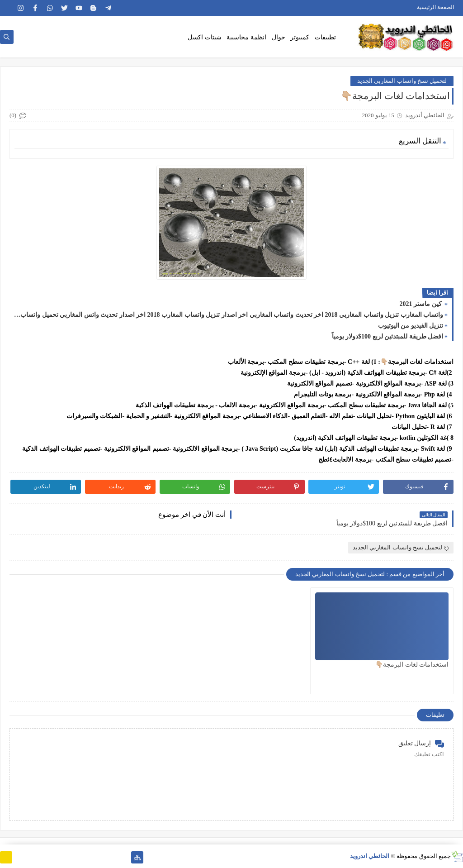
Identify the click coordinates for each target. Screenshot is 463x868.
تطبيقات (325, 37)
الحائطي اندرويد (370, 856)
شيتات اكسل (205, 37)
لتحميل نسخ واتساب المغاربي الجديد (402, 81)
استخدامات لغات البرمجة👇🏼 (412, 665)
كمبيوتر (300, 37)
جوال (279, 37)
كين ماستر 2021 (422, 304)
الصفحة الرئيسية (435, 7)
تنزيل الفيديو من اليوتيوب (411, 326)
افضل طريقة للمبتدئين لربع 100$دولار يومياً (388, 336)
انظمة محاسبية (246, 37)
